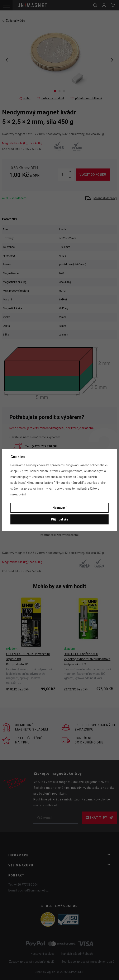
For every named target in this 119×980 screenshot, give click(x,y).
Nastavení (59, 508)
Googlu (81, 477)
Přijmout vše (60, 519)
